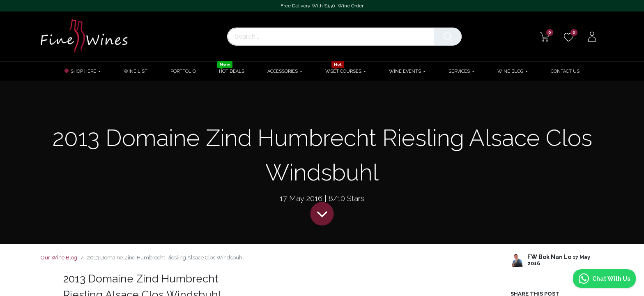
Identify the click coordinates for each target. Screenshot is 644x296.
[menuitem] (136, 71)
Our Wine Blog (59, 258)
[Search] (450, 37)
